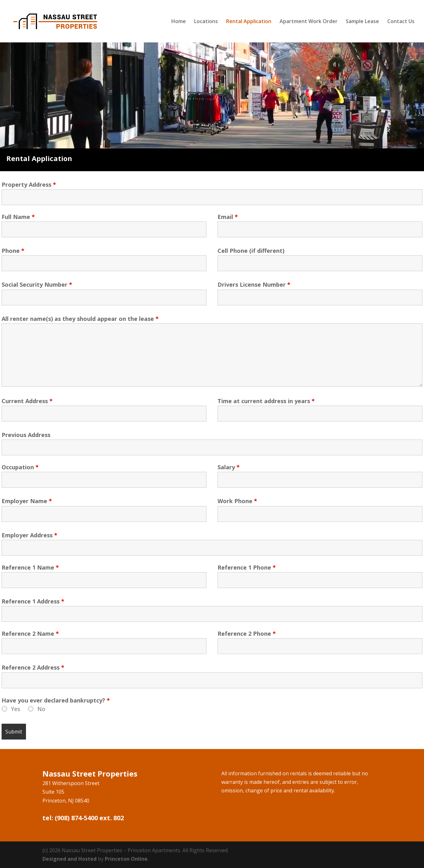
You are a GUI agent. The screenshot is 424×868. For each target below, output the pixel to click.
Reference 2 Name (30, 634)
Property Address (29, 184)
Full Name (18, 217)
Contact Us (401, 22)
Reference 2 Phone (247, 634)
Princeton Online (126, 859)
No (41, 709)
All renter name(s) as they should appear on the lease (80, 319)
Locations (206, 22)
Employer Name (27, 501)
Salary (229, 467)
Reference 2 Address (33, 667)
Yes (16, 709)
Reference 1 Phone (247, 567)
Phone (13, 251)
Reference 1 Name (30, 567)
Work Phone (237, 501)
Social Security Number (37, 284)
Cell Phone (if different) (251, 251)
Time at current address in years (266, 401)
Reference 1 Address (33, 601)
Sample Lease (362, 22)
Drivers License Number (254, 284)
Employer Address (29, 535)
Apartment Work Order (309, 22)
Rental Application (249, 22)
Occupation (20, 467)
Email (228, 217)
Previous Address (26, 435)
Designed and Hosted (70, 859)
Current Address (27, 401)
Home (179, 22)
